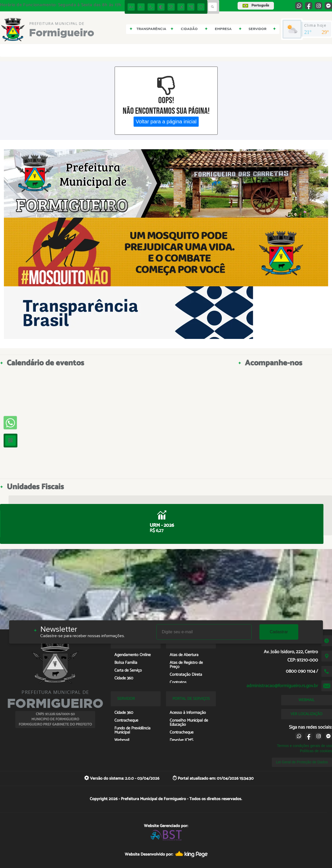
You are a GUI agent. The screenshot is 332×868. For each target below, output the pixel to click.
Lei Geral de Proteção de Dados (302, 762)
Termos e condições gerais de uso (305, 746)
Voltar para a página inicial (166, 122)
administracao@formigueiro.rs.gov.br (282, 686)
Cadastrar (279, 632)
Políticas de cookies (316, 751)
